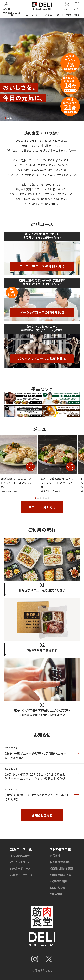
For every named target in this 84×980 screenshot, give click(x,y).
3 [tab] (11, 118)
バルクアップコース (21, 875)
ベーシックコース (20, 862)
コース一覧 (32, 15)
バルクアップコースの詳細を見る (42, 359)
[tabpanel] (42, 70)
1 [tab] (6, 118)
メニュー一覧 (52, 15)
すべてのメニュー (20, 855)
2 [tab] (8, 118)
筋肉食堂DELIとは (12, 14)
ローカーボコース (20, 868)
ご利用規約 (56, 894)
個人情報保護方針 (60, 862)
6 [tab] (49, 498)
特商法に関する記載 (61, 868)
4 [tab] (43, 498)
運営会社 (55, 855)
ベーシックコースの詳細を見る (42, 312)
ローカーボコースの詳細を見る (42, 266)
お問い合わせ (72, 15)
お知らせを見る (42, 815)
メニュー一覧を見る (42, 507)
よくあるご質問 (58, 881)
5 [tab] (46, 498)
